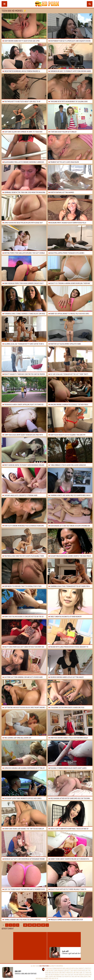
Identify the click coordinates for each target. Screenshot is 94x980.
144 (30, 925)
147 (43, 925)
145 (34, 925)
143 (25, 925)
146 (39, 925)
